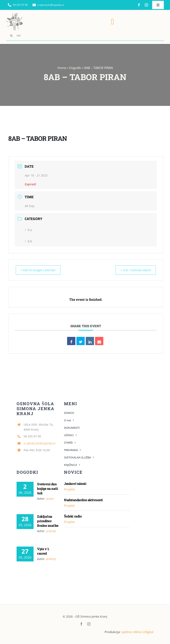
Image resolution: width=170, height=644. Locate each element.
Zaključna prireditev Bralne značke (48, 521)
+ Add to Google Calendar (40, 270)
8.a (28, 230)
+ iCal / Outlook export (133, 270)
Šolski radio (73, 516)
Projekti (69, 489)
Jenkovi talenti (75, 483)
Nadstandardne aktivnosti (83, 500)
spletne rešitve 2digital (137, 632)
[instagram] (146, 5)
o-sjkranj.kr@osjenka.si (40, 443)
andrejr (51, 531)
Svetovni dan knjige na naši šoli (47, 488)
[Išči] (85, 36)
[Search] (11, 36)
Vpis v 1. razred (43, 551)
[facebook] (139, 5)
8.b (28, 241)
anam (50, 498)
